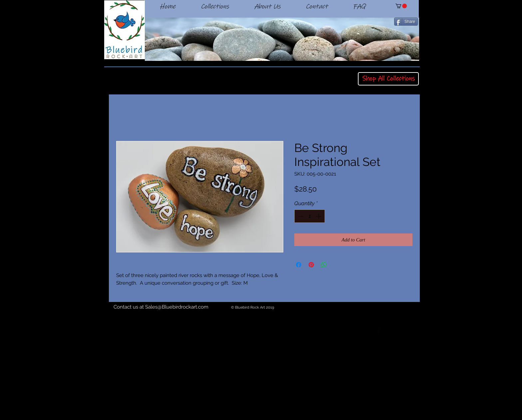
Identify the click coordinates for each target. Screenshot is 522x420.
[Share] (406, 22)
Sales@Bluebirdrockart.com (177, 307)
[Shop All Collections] (388, 79)
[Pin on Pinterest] (311, 265)
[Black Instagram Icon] (415, 331)
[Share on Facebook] (299, 265)
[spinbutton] (310, 216)
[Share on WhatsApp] (324, 265)
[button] (401, 6)
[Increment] (319, 216)
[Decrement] (300, 216)
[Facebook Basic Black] (379, 331)
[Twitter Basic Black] (397, 331)
